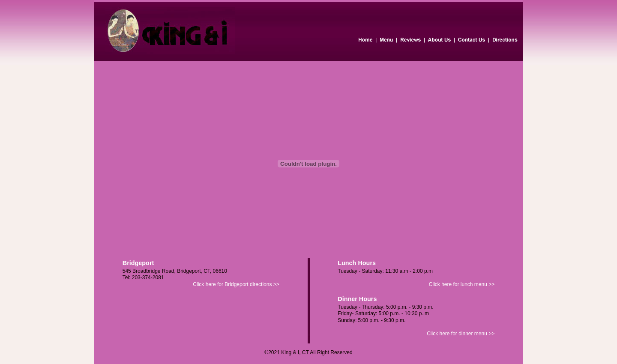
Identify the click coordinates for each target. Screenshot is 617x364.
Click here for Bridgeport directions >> (236, 284)
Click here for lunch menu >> (462, 284)
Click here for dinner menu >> (461, 334)
